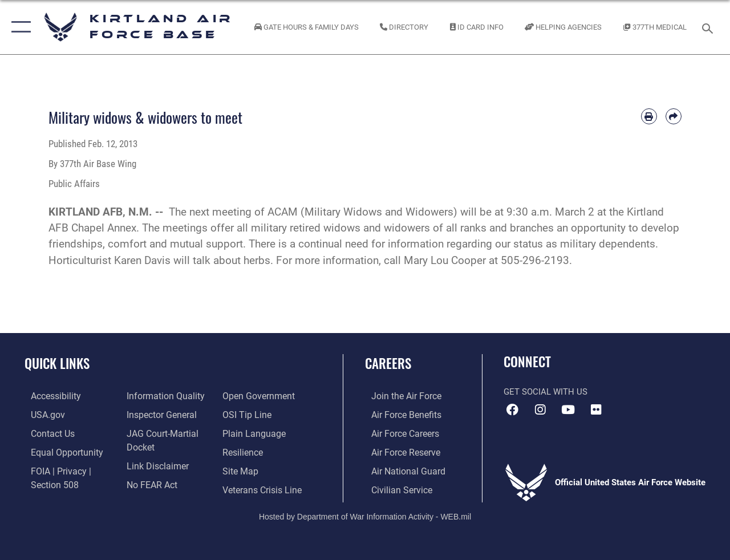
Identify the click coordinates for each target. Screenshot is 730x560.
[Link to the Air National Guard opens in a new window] (400, 469)
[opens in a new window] (49, 396)
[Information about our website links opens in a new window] (154, 464)
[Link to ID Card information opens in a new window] (477, 27)
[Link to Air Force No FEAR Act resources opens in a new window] (149, 482)
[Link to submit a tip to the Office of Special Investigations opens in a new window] (247, 414)
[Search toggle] (709, 27)
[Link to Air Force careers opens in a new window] (398, 432)
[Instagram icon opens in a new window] (540, 410)
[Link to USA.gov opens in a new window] (41, 414)
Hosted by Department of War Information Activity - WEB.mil (365, 513)
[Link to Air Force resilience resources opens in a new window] (244, 451)
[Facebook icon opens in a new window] (512, 410)
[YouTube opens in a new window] (568, 410)
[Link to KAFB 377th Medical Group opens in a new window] (655, 27)
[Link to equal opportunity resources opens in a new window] (58, 451)
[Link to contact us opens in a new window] (46, 432)
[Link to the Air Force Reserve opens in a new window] (399, 451)
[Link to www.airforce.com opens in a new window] (399, 396)
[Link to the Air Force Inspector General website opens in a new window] (158, 414)
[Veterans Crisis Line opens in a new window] (263, 487)
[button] (19, 27)
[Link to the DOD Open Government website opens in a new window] (258, 396)
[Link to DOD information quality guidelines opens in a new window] (161, 396)
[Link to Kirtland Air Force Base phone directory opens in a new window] (404, 27)
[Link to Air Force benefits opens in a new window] (399, 414)
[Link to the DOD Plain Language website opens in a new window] (253, 432)
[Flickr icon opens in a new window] (596, 410)
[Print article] (649, 116)
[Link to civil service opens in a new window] (394, 487)
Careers (388, 364)
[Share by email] (674, 116)
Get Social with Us (546, 392)
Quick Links (57, 364)
